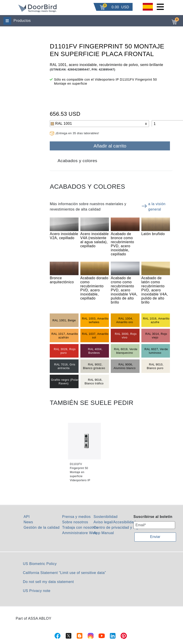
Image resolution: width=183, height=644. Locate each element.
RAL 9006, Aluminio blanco (125, 366)
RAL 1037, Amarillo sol (95, 336)
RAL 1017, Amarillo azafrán (65, 336)
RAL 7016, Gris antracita (65, 366)
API (27, 517)
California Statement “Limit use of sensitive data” (64, 573)
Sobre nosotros (75, 522)
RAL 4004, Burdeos (95, 351)
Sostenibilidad (106, 517)
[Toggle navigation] (160, 7)
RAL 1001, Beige (64, 320)
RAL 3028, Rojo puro (65, 351)
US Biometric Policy (40, 564)
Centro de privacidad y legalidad (121, 527)
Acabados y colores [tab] (77, 161)
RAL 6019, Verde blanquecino (126, 351)
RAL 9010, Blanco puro (155, 366)
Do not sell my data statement (48, 582)
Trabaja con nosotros (80, 527)
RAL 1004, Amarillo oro (124, 320)
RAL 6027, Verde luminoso (156, 351)
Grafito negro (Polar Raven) (65, 382)
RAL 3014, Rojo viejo (156, 336)
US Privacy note (37, 591)
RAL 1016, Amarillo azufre (156, 320)
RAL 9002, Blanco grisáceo (94, 366)
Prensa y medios (76, 517)
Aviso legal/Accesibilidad (115, 522)
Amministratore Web (79, 533)
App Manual (104, 533)
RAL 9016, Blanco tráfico (94, 382)
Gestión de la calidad (42, 527)
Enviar (155, 537)
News (28, 522)
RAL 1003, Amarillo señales (95, 320)
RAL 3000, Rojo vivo (126, 336)
